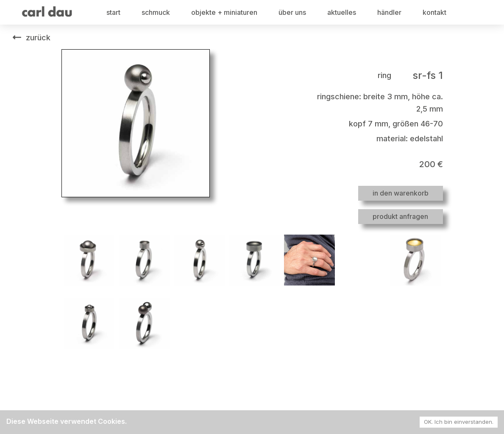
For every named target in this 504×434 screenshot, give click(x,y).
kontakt (434, 12)
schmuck (156, 12)
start (113, 12)
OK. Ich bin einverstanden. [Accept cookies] (459, 422)
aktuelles (342, 12)
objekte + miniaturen (224, 12)
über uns (292, 12)
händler (389, 12)
